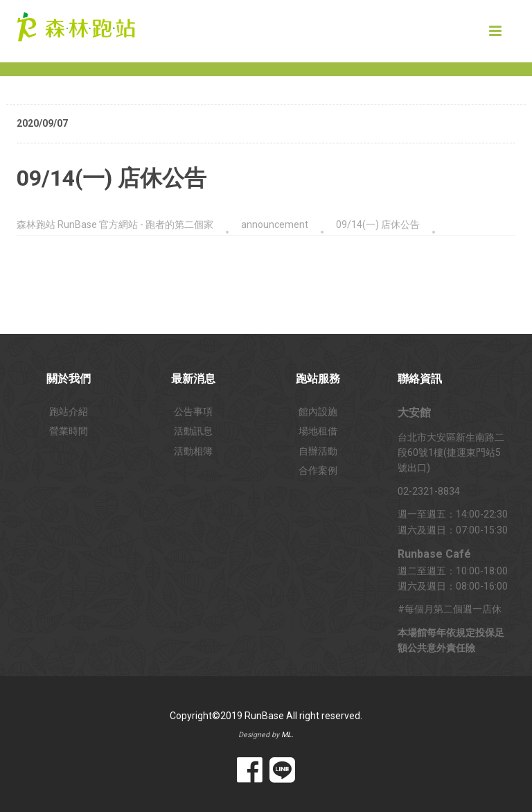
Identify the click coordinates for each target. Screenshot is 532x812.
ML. (287, 735)
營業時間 (69, 431)
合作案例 (318, 470)
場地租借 (318, 431)
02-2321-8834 (429, 491)
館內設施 (318, 412)
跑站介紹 (69, 412)
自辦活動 (318, 451)
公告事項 (193, 412)
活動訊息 (193, 431)
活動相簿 (193, 451)
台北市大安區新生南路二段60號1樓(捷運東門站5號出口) (451, 453)
